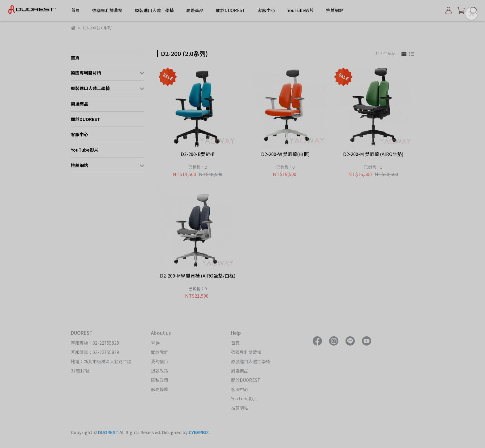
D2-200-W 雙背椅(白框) (285, 154)
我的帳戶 (160, 361)
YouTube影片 (300, 10)
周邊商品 (195, 10)
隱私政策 (160, 380)
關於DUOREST (231, 10)
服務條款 (160, 389)
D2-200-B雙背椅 (198, 154)
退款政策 (160, 371)
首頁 (75, 10)
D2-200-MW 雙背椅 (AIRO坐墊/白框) (198, 276)
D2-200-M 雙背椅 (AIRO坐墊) (373, 154)
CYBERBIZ (199, 432)
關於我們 (160, 352)
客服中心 (266, 10)
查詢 (155, 343)
